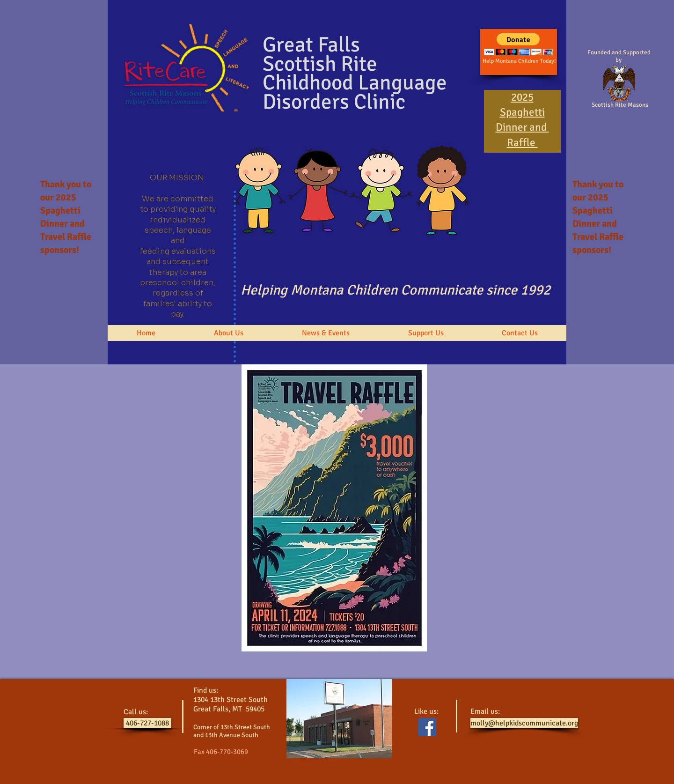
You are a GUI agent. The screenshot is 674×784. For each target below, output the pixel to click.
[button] (228, 333)
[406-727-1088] (147, 723)
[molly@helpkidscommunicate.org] (524, 723)
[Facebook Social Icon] (427, 727)
